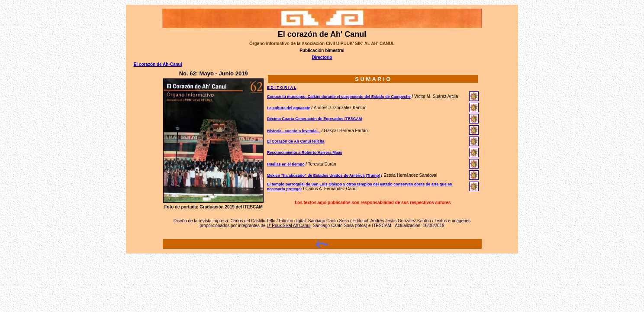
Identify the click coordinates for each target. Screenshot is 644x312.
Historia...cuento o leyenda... (293, 131)
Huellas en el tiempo (286, 164)
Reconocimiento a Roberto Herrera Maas (305, 153)
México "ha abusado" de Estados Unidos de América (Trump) (324, 175)
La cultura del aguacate (289, 108)
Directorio (322, 57)
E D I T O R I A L (282, 88)
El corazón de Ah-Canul (158, 64)
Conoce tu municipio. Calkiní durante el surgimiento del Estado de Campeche (339, 97)
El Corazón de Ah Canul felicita (296, 141)
